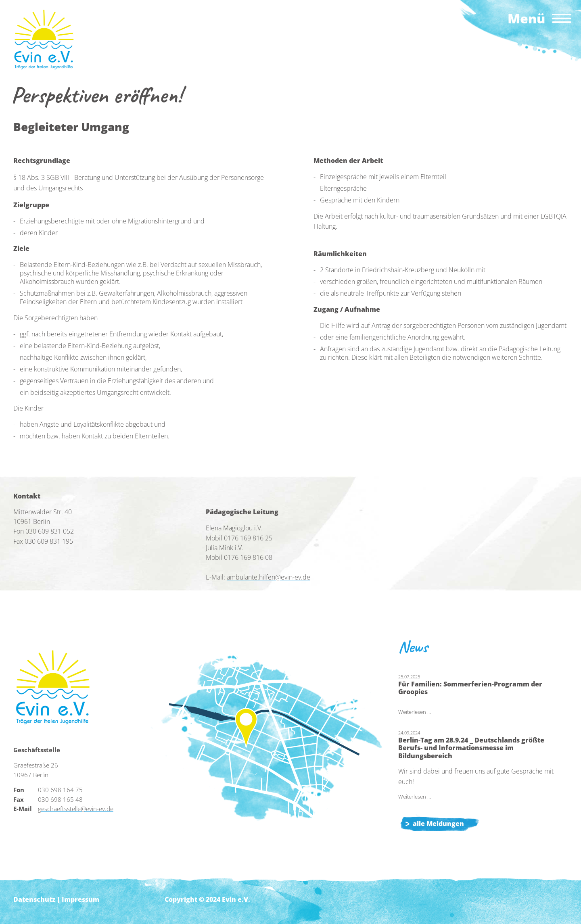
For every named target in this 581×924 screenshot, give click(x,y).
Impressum (80, 899)
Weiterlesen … (415, 712)
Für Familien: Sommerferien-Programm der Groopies (470, 688)
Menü (526, 18)
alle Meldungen (438, 824)
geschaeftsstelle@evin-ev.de (76, 809)
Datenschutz (34, 899)
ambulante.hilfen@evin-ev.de (269, 577)
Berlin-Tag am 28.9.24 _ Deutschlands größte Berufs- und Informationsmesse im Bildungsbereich (471, 748)
